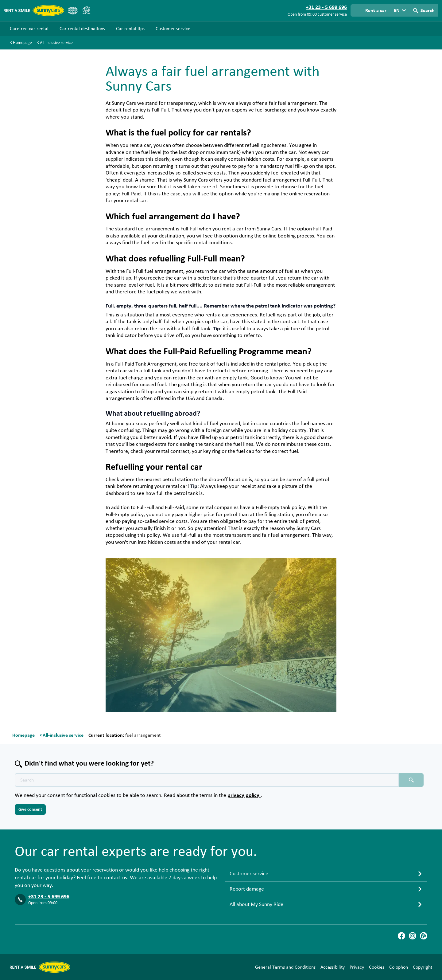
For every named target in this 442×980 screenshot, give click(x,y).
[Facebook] (401, 936)
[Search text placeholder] (207, 780)
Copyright (423, 967)
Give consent (30, 809)
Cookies (377, 967)
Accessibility (333, 967)
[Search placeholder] (411, 780)
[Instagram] (413, 936)
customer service (332, 14)
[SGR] (86, 10)
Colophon (399, 967)
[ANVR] (73, 10)
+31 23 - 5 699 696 (49, 897)
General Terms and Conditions (285, 967)
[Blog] (424, 936)
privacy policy (244, 795)
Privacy (357, 967)
